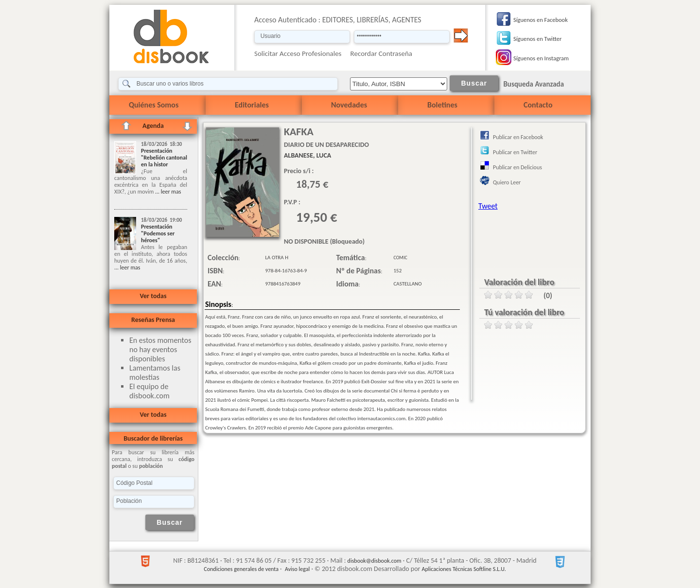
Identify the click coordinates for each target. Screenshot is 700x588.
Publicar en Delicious (517, 167)
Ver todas (153, 296)
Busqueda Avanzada (534, 84)
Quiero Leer (507, 182)
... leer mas (167, 192)
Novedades (349, 105)
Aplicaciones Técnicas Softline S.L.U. (464, 569)
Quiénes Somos (154, 105)
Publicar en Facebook (518, 137)
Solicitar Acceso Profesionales (298, 53)
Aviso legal (297, 569)
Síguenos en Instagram (541, 58)
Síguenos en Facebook (541, 20)
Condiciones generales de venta (241, 569)
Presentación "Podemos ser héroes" (158, 233)
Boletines (442, 105)
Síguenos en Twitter (537, 39)
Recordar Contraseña (381, 53)
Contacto (538, 105)
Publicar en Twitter (515, 152)
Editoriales (252, 105)
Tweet (488, 206)
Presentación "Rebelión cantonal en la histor (164, 158)
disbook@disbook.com (375, 561)
